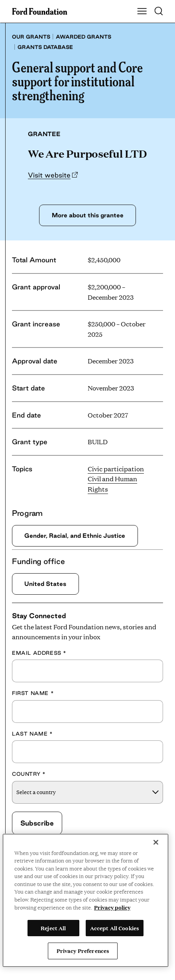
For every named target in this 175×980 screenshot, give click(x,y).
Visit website (49, 175)
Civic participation (116, 469)
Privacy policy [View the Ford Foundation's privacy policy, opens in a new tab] (112, 907)
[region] (86, 900)
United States (45, 584)
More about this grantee (87, 215)
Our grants (31, 37)
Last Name (32, 734)
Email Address (39, 653)
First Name (33, 693)
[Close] (156, 842)
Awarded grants (84, 37)
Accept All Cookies (115, 928)
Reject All (53, 928)
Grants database (45, 47)
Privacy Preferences (83, 951)
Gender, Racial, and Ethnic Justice (75, 536)
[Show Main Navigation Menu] (142, 12)
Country (29, 774)
